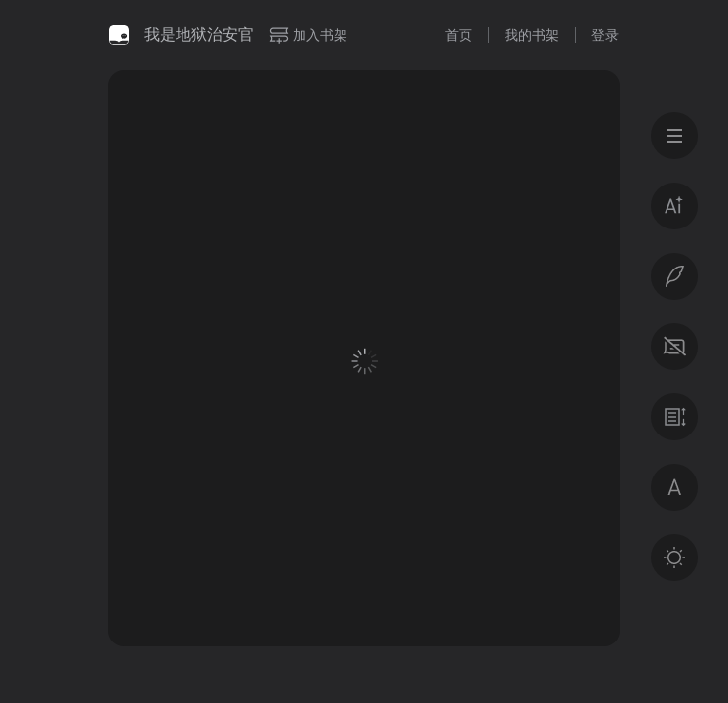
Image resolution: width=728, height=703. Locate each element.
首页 (459, 35)
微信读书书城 (119, 35)
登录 (605, 35)
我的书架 (532, 35)
